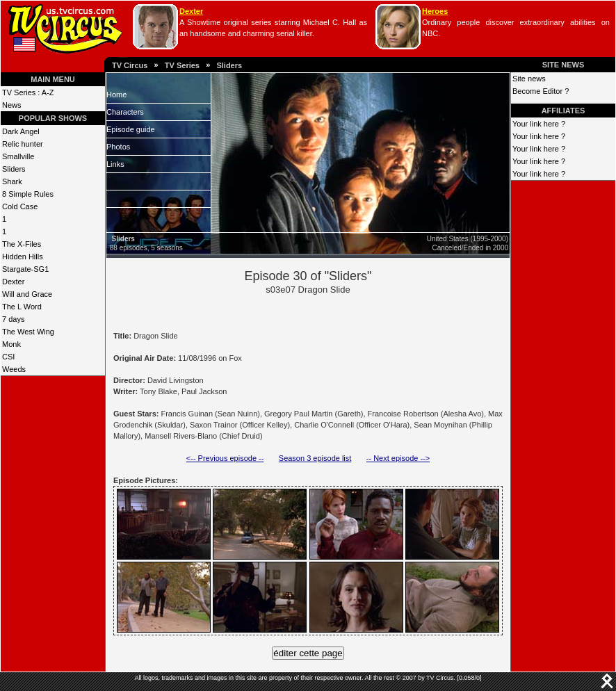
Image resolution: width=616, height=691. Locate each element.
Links (115, 164)
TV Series (182, 65)
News (12, 105)
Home (116, 95)
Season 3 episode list (315, 458)
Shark (12, 181)
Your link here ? (539, 124)
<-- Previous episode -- (225, 458)
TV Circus (130, 65)
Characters (125, 112)
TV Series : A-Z (28, 92)
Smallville (18, 156)
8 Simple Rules (28, 194)
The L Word (22, 307)
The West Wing (28, 332)
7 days (13, 319)
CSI (8, 357)
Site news (529, 79)
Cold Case (20, 206)
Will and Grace (27, 294)
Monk (11, 344)
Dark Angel (21, 131)
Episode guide (131, 129)
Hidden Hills (23, 257)
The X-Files (22, 244)
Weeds (14, 369)
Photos (118, 147)
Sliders (229, 65)
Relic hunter (23, 144)
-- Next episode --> (398, 458)
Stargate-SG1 (25, 269)
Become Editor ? (541, 91)
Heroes (435, 11)
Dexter (191, 11)
